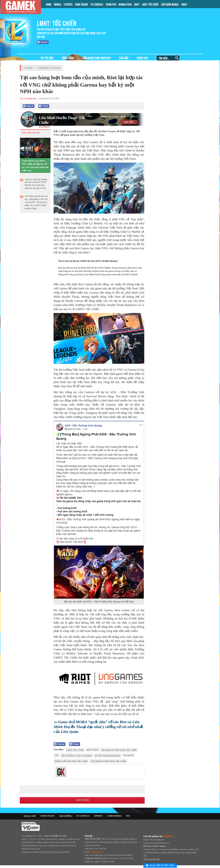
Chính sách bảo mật (151, 859)
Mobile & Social (50, 68)
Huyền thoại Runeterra (107, 756)
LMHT (137, 4)
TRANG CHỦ (29, 816)
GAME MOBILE (114, 816)
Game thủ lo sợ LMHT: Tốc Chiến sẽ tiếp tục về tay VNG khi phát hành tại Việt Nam (35, 166)
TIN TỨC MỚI (47, 58)
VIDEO (184, 4)
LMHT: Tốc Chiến (75, 750)
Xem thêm (82, 800)
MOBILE (58, 4)
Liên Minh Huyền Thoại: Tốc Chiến (62, 120)
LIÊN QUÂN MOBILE (170, 4)
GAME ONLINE (82, 4)
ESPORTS (68, 4)
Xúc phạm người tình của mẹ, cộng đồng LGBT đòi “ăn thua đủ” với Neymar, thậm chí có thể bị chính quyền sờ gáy (36, 202)
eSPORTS (98, 816)
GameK (28, 68)
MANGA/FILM (125, 4)
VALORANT (128, 755)
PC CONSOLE (83, 816)
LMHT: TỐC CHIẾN (150, 4)
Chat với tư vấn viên (160, 866)
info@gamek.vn (97, 852)
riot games (92, 750)
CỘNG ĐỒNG (68, 58)
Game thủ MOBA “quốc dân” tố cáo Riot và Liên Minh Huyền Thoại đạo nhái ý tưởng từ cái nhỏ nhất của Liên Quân (98, 727)
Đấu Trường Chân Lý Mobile (77, 756)
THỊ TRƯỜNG (65, 816)
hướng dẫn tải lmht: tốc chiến (71, 761)
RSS (128, 816)
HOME (49, 4)
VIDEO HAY (142, 58)
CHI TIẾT (129, 122)
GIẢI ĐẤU (124, 58)
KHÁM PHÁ (111, 4)
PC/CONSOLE (97, 4)
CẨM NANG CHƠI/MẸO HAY (97, 58)
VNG (57, 755)
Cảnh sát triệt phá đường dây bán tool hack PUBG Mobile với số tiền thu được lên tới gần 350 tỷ (36, 184)
